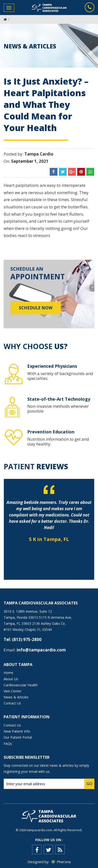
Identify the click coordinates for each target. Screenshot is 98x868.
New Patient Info (17, 731)
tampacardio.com (39, 830)
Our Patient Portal (18, 737)
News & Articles (16, 697)
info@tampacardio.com (41, 650)
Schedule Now (36, 308)
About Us (11, 679)
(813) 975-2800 (27, 639)
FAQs (8, 744)
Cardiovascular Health (21, 685)
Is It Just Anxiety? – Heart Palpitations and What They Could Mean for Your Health (46, 105)
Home (8, 673)
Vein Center (13, 691)
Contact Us (12, 703)
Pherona (64, 862)
